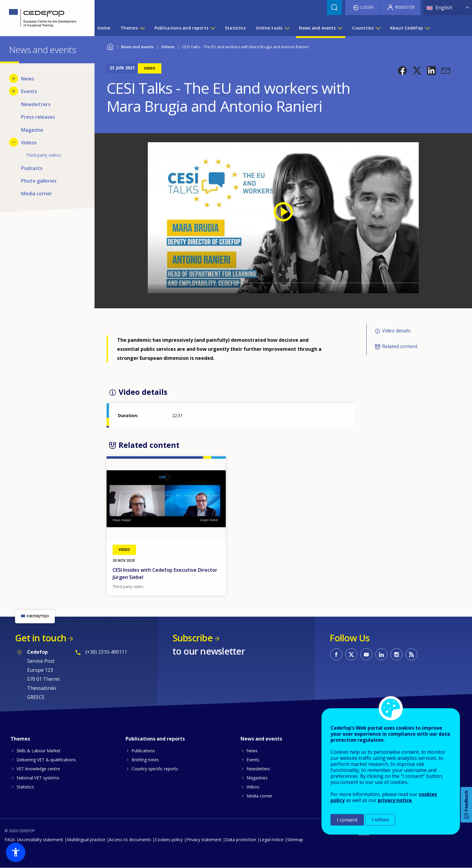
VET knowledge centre (38, 769)
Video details (396, 331)
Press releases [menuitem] (38, 117)
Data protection (241, 840)
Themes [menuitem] (129, 28)
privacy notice (395, 800)
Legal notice (272, 840)
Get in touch (41, 638)
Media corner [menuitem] (37, 193)
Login (367, 7)
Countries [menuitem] (363, 28)
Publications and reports (155, 739)
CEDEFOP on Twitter (351, 654)
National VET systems (38, 778)
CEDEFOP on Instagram (396, 654)
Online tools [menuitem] (269, 28)
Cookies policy (169, 840)
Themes (20, 739)
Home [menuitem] (104, 28)
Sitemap (295, 840)
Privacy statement (204, 840)
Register (405, 7)
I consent (347, 820)
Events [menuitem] (29, 91)
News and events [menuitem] (317, 28)
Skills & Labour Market (39, 751)
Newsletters (258, 769)
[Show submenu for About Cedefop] (427, 28)
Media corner (259, 796)
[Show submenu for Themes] (142, 28)
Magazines (257, 778)
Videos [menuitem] (29, 143)
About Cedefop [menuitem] (406, 28)
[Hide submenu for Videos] (14, 142)
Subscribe (193, 638)
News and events (137, 47)
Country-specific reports (155, 769)
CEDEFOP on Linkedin (381, 654)
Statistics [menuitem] (235, 28)
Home (110, 46)
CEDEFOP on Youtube (366, 654)
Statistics (25, 787)
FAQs (10, 840)
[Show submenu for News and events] (340, 28)
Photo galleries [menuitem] (39, 181)
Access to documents (130, 840)
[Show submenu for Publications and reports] (213, 28)
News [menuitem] (28, 79)
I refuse (380, 820)
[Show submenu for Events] (14, 91)
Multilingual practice (86, 840)
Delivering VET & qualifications (46, 760)
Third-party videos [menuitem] (43, 155)
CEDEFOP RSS (411, 654)
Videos (168, 47)
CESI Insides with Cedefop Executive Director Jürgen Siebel (165, 574)
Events (253, 760)
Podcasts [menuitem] (32, 168)
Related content (400, 347)
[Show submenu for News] (14, 78)
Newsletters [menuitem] (36, 104)
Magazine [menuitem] (32, 130)
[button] (402, 71)
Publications (143, 751)
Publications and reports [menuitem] (182, 28)
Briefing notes (145, 760)
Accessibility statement (41, 840)
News (252, 751)
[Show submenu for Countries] (378, 28)
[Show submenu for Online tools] (287, 28)
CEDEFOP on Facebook (336, 654)
